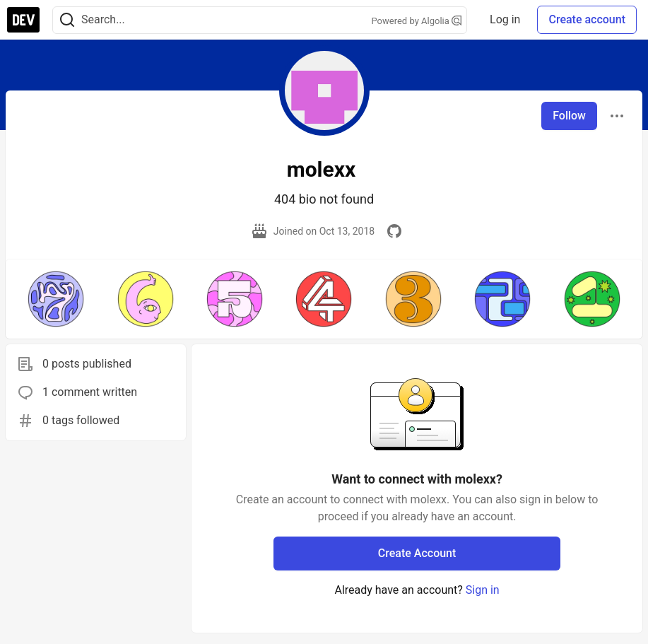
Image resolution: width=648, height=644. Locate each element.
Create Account (417, 553)
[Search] (67, 20)
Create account (587, 19)
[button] (56, 299)
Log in (505, 19)
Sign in (483, 590)
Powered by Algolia (417, 21)
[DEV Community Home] (23, 20)
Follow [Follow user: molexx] (569, 116)
